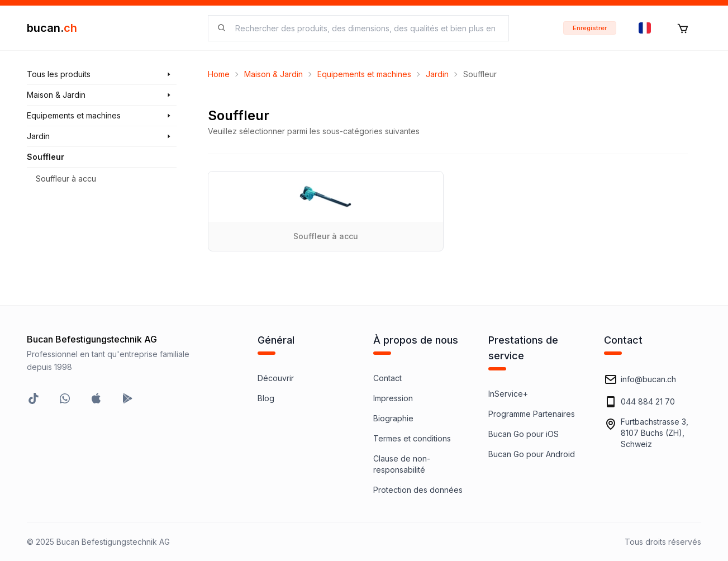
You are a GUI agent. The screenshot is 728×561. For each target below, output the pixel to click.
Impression (393, 398)
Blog (266, 398)
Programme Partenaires (532, 414)
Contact (387, 378)
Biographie (393, 418)
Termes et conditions (412, 438)
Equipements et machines (364, 74)
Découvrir (276, 378)
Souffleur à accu (66, 179)
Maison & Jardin (273, 74)
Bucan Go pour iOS (524, 434)
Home (219, 74)
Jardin (437, 74)
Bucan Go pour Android (532, 454)
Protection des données (418, 490)
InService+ (508, 394)
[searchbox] (365, 28)
